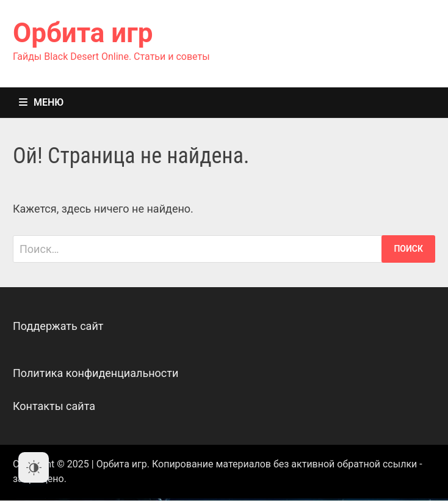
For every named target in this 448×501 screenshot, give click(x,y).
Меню (41, 102)
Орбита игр (83, 33)
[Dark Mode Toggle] (34, 467)
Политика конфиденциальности (96, 373)
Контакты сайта (54, 406)
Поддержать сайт (58, 326)
